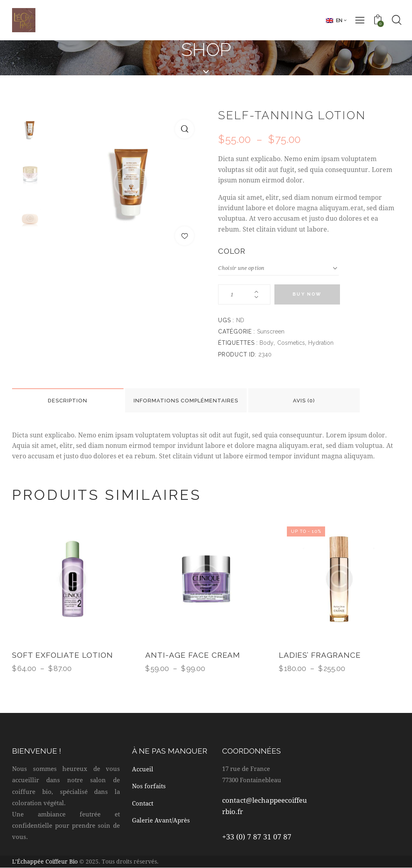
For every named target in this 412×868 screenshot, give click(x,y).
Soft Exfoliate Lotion (63, 655)
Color (232, 251)
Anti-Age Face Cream (193, 655)
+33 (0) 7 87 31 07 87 (257, 837)
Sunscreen (271, 331)
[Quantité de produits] (244, 294)
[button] (184, 129)
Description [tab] (68, 401)
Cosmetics (291, 343)
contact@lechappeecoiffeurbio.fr (265, 806)
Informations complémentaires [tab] (186, 401)
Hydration (321, 343)
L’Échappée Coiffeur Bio (45, 861)
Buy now (307, 294)
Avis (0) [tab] (305, 401)
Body (267, 343)
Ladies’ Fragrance (320, 655)
